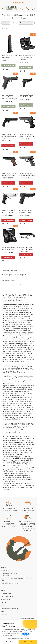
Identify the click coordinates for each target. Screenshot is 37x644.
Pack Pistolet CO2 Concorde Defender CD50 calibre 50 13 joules (10, 97)
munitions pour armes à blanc (12, 407)
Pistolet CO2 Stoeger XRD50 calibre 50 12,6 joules (9, 136)
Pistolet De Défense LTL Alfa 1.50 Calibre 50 (27, 96)
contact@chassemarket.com (10, 583)
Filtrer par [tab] (6, 23)
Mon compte (27, 8)
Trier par (16, 23)
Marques (4, 614)
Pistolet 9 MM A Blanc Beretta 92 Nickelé (9, 211)
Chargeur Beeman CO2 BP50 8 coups (9, 57)
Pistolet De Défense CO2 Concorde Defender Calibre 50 (27, 58)
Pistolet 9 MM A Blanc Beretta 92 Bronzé (26, 211)
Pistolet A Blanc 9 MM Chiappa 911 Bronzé (9, 174)
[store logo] (12, 8)
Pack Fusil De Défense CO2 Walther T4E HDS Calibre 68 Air (26, 249)
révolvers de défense (9, 482)
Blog (2, 611)
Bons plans (18, 2)
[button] (3, 69)
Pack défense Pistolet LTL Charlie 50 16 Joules (10, 249)
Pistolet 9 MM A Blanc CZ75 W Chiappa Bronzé (27, 174)
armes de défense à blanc (25, 357)
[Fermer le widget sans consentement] (27, 618)
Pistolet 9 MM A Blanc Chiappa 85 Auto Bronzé (27, 135)
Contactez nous (6, 593)
